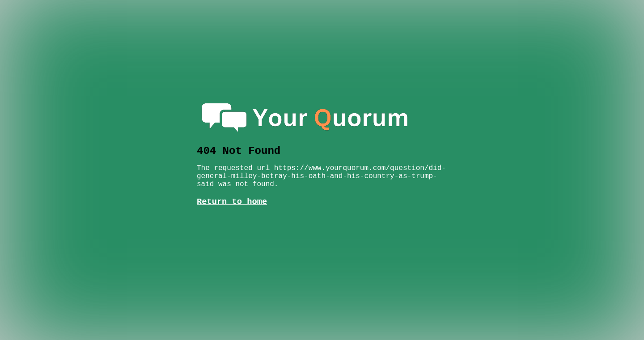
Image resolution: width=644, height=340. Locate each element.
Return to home (232, 193)
